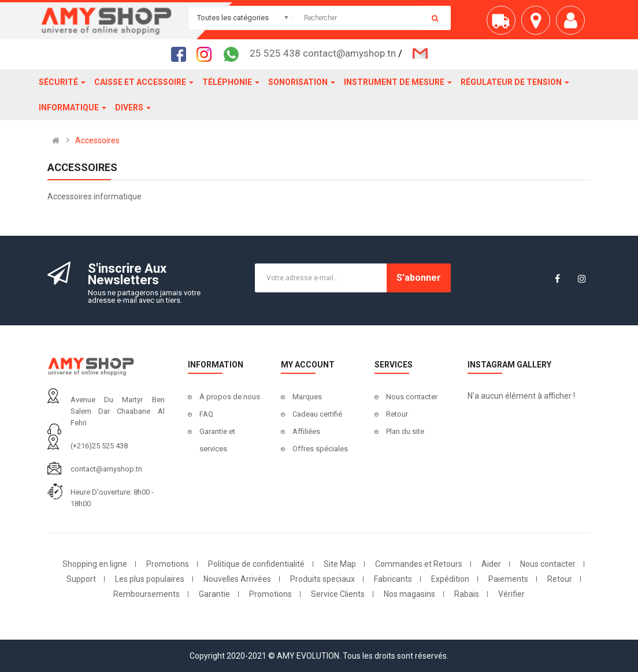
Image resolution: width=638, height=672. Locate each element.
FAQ (206, 414)
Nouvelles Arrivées (237, 579)
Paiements (508, 579)
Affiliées (306, 431)
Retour (397, 414)
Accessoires (97, 140)
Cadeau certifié (317, 414)
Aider (491, 564)
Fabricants (393, 579)
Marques (307, 397)
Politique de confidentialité (256, 564)
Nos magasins (409, 594)
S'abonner (419, 278)
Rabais (467, 594)
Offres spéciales (320, 449)
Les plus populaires (150, 579)
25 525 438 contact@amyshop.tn (323, 53)
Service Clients (338, 594)
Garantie (214, 594)
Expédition (450, 579)
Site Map (340, 564)
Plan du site (405, 431)
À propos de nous (230, 397)
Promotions (168, 564)
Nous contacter (412, 397)
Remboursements (146, 594)
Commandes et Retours (419, 564)
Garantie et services (217, 440)
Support (81, 579)
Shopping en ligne (95, 564)
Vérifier (511, 594)
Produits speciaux (322, 579)
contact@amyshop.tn (106, 469)
